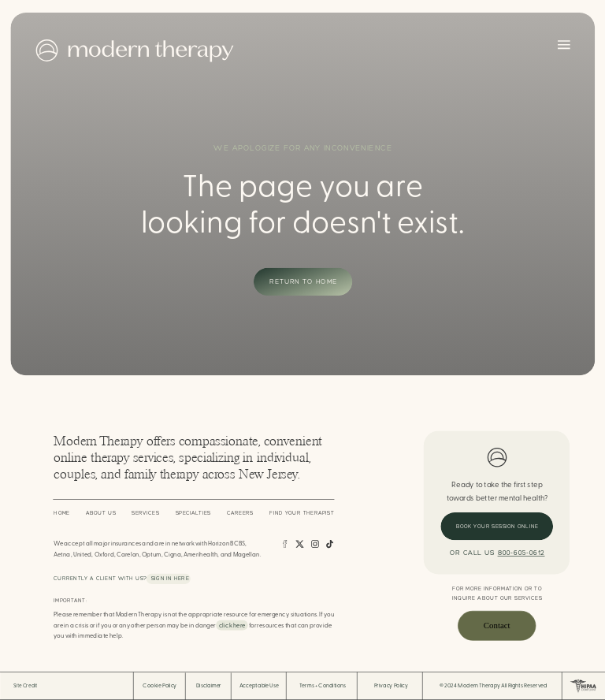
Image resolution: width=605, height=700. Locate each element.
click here (232, 625)
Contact (497, 626)
